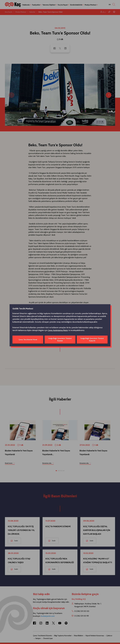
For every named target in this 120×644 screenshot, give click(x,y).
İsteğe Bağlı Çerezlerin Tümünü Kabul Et (92, 340)
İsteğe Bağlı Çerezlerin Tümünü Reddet (60, 340)
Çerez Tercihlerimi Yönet (28, 340)
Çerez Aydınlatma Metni (58, 330)
